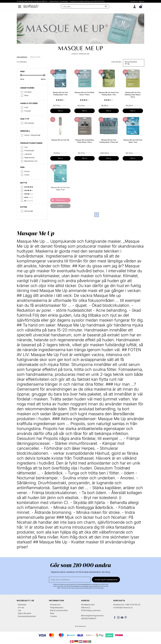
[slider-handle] (21, 75)
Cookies (53, 616)
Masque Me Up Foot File (60, 140)
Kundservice (134, 1)
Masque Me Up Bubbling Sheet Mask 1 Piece (85, 141)
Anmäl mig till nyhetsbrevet (106, 580)
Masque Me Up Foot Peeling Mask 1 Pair (60, 93)
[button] (134, 63)
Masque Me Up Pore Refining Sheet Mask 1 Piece (133, 95)
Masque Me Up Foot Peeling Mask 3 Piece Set (109, 141)
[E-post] (70, 580)
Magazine (141, 1)
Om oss (21, 607)
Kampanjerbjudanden (27, 616)
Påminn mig (60, 200)
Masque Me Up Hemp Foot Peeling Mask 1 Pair (109, 93)
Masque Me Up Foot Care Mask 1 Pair (60, 189)
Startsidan (22, 605)
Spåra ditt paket (24, 613)
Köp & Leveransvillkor (59, 610)
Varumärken (22, 57)
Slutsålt (60, 206)
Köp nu (60, 111)
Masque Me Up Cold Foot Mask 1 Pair (133, 141)
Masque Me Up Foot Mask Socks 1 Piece (85, 93)
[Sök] (85, 6)
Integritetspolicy (57, 607)
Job (19, 610)
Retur (52, 613)
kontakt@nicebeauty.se (123, 607)
